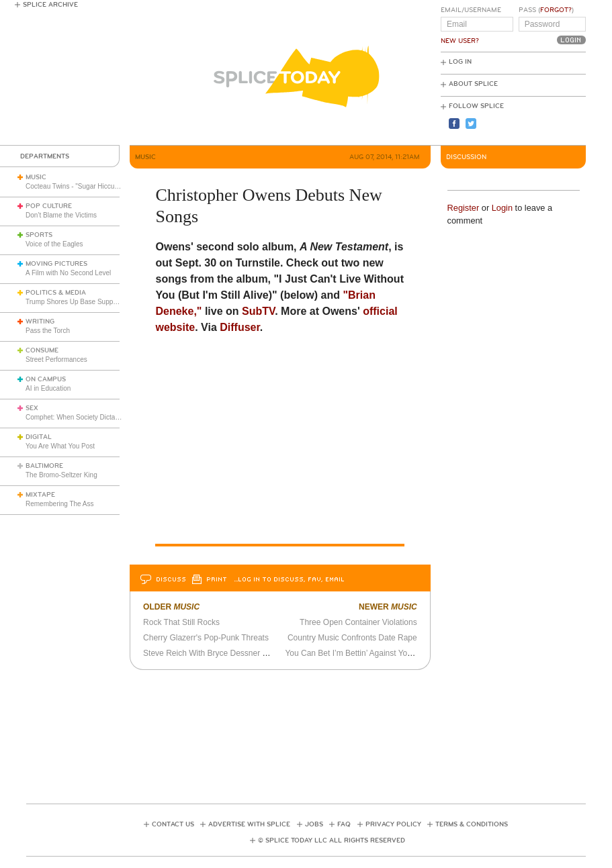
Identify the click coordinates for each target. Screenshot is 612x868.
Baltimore (44, 466)
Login (502, 208)
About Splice (473, 84)
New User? (460, 41)
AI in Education (48, 388)
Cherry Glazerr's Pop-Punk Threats (206, 638)
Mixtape (40, 495)
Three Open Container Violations (358, 622)
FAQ (344, 824)
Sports (39, 235)
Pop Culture (49, 206)
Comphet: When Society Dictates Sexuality (89, 417)
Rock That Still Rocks (181, 622)
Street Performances (56, 359)
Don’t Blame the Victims (61, 215)
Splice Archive (50, 5)
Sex (32, 408)
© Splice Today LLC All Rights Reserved (332, 840)
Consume (42, 350)
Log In (460, 62)
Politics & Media (56, 293)
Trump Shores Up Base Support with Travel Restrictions (109, 302)
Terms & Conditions (472, 824)
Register (464, 208)
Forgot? (556, 10)
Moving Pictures (56, 264)
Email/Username (471, 10)
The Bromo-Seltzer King (61, 475)
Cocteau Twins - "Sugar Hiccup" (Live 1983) (91, 186)
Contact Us (173, 824)
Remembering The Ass (60, 504)
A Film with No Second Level (68, 273)
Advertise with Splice (249, 824)
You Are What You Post (60, 446)
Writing (40, 322)
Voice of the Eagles (54, 244)
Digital (39, 437)
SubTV (258, 311)
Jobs (314, 824)
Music (36, 177)
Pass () (546, 10)
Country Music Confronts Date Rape (352, 638)
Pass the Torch (48, 331)
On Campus (46, 379)
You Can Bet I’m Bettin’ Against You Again (359, 653)
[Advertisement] (306, 732)
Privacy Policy (393, 824)
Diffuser (240, 327)
